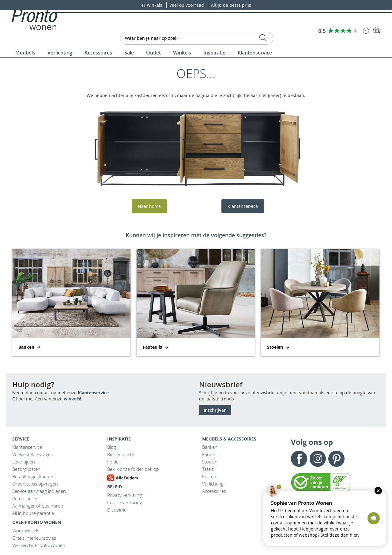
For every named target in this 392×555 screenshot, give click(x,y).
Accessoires (214, 491)
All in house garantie (33, 513)
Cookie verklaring (125, 502)
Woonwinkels (26, 531)
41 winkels (152, 5)
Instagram (318, 459)
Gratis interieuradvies (34, 538)
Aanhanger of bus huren (38, 506)
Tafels (208, 469)
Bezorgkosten (26, 469)
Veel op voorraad (187, 5)
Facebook (299, 459)
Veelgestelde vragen (33, 454)
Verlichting (213, 484)
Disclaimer (118, 510)
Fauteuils (211, 454)
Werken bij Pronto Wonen (39, 545)
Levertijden (24, 462)
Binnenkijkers (121, 454)
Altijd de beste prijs (231, 5)
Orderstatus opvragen (35, 484)
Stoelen (210, 462)
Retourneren (25, 498)
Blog (112, 447)
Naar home (149, 206)
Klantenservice (243, 206)
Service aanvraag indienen (39, 491)
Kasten (209, 476)
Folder (114, 462)
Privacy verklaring (125, 495)
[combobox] (197, 38)
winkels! (72, 399)
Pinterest (336, 459)
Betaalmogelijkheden (33, 476)
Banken (210, 447)
